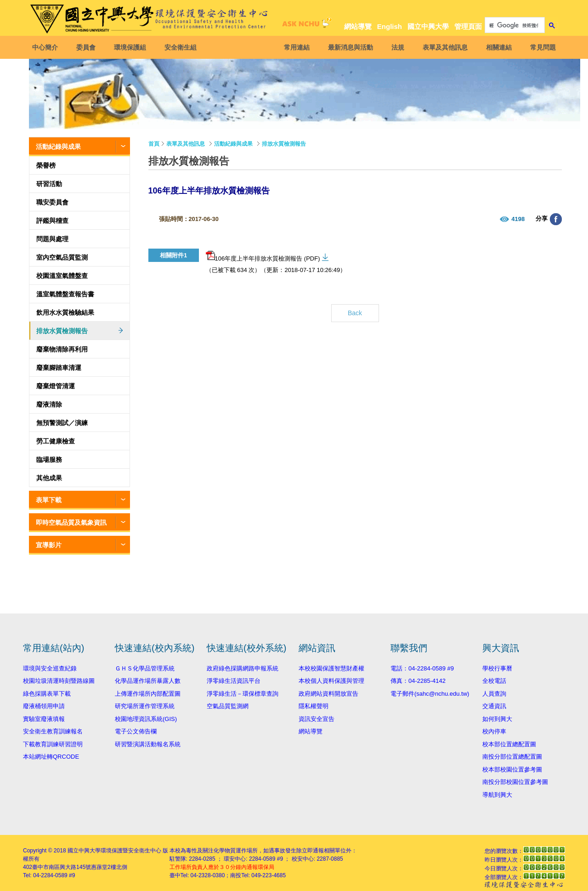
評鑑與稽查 (52, 221)
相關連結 (497, 47)
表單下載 (49, 500)
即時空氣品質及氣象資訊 (71, 522)
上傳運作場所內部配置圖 (148, 694)
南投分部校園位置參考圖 (515, 782)
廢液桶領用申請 (44, 706)
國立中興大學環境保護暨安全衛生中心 (114, 851)
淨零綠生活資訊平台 (234, 681)
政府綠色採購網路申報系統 (243, 668)
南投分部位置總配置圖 (512, 757)
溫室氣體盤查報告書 (65, 294)
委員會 (88, 47)
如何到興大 (497, 719)
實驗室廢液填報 (44, 719)
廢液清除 (49, 404)
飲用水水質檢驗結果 (65, 312)
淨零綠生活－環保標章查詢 (243, 694)
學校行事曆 (497, 668)
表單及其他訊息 (443, 47)
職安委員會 (52, 202)
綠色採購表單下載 (47, 694)
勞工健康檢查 (56, 441)
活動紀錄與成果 (58, 147)
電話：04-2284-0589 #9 (422, 668)
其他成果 (49, 478)
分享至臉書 (556, 219)
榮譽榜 (46, 165)
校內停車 (494, 731)
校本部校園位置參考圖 (512, 769)
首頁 (154, 144)
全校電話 (494, 681)
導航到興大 (497, 795)
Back (355, 313)
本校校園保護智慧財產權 (331, 668)
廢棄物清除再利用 (62, 349)
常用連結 (294, 47)
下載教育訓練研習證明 (53, 744)
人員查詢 (494, 694)
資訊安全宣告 (317, 719)
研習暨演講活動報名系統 (148, 744)
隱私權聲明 (314, 706)
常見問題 (541, 47)
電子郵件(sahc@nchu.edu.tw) (430, 694)
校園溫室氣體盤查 (62, 276)
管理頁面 (468, 26)
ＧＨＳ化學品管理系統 (145, 668)
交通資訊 (494, 706)
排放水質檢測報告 (62, 331)
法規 (396, 47)
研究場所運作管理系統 (145, 706)
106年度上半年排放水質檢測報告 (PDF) (263, 256)
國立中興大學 (428, 26)
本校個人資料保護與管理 (331, 681)
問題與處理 (52, 239)
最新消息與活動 (348, 47)
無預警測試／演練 (62, 423)
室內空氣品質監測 (62, 257)
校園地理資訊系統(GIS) (146, 719)
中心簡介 (47, 47)
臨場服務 (49, 460)
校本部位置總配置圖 (509, 744)
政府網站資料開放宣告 (328, 694)
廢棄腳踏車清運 (59, 368)
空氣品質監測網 (228, 706)
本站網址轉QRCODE (51, 757)
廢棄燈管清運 (56, 386)
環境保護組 (132, 47)
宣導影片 (49, 545)
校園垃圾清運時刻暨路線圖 (59, 681)
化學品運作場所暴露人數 (148, 681)
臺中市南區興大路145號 (62, 867)
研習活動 (49, 184)
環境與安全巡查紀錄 (50, 668)
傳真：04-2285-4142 (418, 681)
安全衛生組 (183, 47)
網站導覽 (358, 26)
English (390, 26)
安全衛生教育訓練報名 (53, 731)
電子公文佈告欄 (136, 731)
